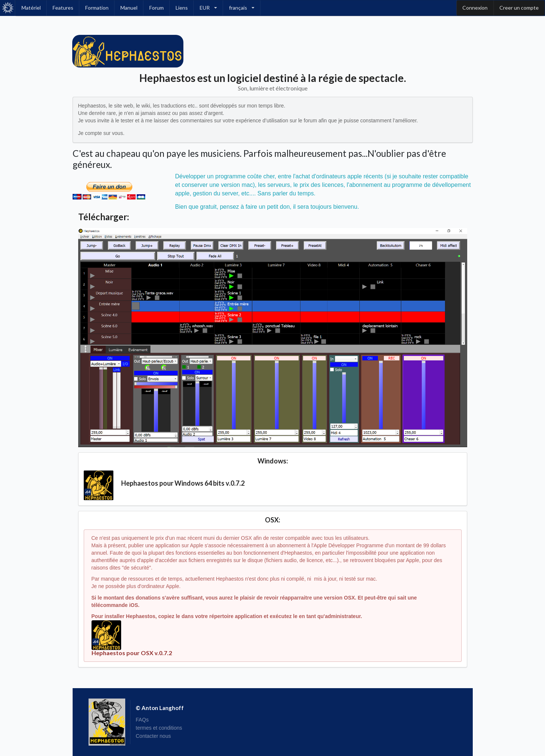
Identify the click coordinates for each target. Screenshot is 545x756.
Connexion (475, 8)
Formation (97, 8)
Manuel (129, 8)
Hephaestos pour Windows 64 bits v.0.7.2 (183, 483)
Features (63, 8)
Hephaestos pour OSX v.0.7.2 (132, 653)
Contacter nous (153, 736)
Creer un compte (519, 8)
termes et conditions (159, 728)
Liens (182, 8)
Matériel (31, 8)
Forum (157, 8)
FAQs (142, 720)
